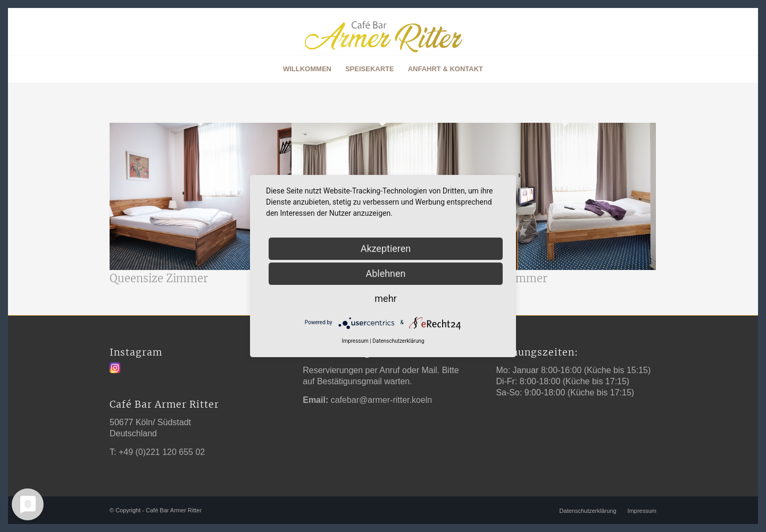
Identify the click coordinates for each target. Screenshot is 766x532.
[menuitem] (307, 69)
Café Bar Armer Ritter (174, 510)
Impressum (355, 341)
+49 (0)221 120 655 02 (162, 452)
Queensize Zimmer (159, 278)
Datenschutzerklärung (398, 341)
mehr (385, 298)
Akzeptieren (386, 248)
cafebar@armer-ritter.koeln (382, 400)
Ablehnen (385, 273)
